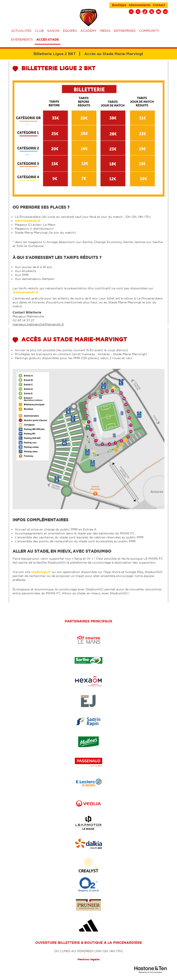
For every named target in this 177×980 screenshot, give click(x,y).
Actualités (21, 31)
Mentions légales (89, 959)
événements (22, 39)
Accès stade (48, 39)
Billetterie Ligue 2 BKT (55, 54)
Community (149, 31)
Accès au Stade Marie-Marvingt (114, 54)
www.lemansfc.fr (28, 221)
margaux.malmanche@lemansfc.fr (38, 324)
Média (105, 31)
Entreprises (125, 31)
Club (39, 31)
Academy (88, 31)
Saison (53, 31)
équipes (70, 31)
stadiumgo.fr (41, 572)
